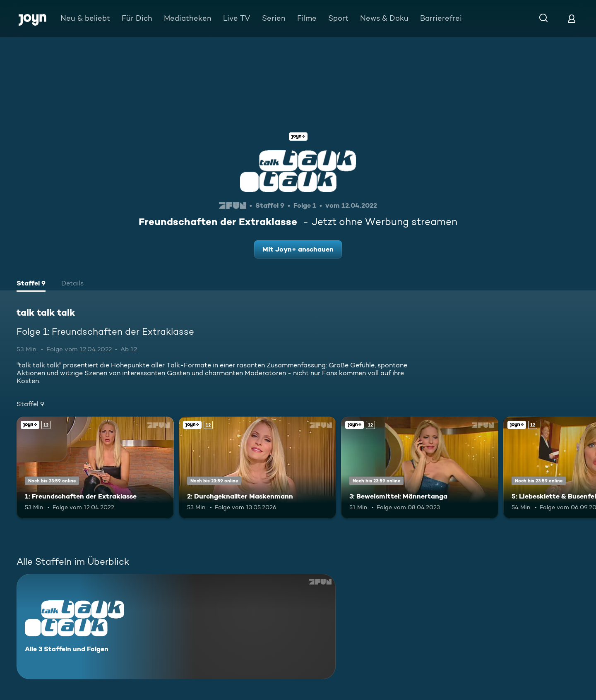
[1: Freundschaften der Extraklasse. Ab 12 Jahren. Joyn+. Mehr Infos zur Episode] (95, 468)
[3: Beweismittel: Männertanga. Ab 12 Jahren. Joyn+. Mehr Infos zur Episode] (420, 468)
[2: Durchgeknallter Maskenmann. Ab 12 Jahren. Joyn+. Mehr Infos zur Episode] (257, 468)
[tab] (31, 284)
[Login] (572, 18)
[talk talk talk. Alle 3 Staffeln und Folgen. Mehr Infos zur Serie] (176, 627)
